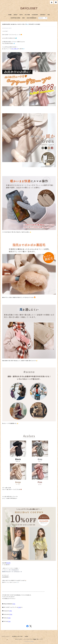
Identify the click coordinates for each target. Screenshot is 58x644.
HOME (10, 15)
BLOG (21, 15)
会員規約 (26, 636)
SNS (23, 18)
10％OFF (8, 563)
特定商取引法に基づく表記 (17, 636)
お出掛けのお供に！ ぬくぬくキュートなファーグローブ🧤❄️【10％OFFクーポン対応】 (21, 24)
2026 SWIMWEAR (32, 18)
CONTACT (43, 15)
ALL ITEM (27, 15)
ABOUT (16, 15)
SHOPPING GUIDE (15, 18)
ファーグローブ (15, 49)
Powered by (29, 641)
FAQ (49, 15)
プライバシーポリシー (6, 636)
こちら (14, 604)
